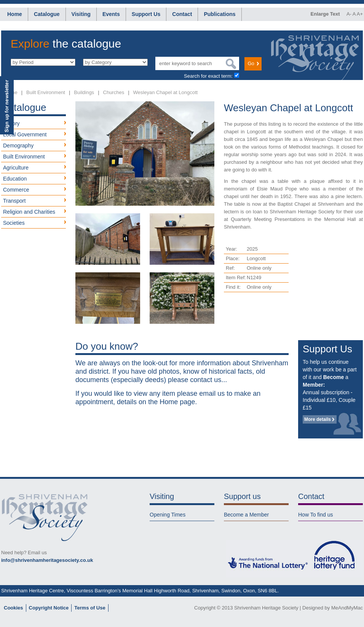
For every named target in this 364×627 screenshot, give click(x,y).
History (11, 123)
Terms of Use (90, 608)
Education (15, 179)
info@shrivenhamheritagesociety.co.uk (47, 560)
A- (349, 14)
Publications (220, 14)
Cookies (14, 608)
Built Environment (46, 92)
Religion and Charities (29, 212)
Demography (18, 146)
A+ (360, 14)
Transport (14, 201)
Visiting (81, 14)
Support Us (146, 14)
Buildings (84, 92)
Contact (182, 14)
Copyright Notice (49, 608)
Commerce (16, 190)
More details (318, 419)
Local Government (25, 134)
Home (15, 14)
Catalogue (47, 14)
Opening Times (168, 515)
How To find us (316, 515)
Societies (14, 223)
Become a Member (246, 515)
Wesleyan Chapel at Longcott (166, 92)
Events (111, 14)
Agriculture (16, 168)
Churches (114, 92)
